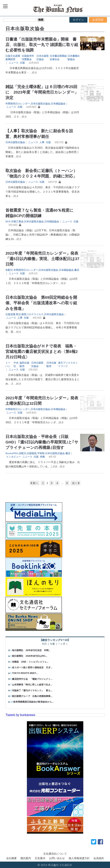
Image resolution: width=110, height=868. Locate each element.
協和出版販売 (24, 364)
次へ (75, 483)
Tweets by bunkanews (20, 715)
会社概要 (11, 858)
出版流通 (10, 314)
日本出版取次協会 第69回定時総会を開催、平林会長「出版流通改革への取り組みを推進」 (41, 303)
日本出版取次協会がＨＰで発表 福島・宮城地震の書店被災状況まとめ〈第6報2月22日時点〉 (42, 351)
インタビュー (14, 457)
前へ (35, 483)
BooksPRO (12, 453)
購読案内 (26, 858)
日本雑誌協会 (58, 104)
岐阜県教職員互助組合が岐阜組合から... (33, 702)
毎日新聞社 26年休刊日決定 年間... (31, 650)
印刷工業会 (17, 222)
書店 (77, 270)
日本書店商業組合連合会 (58, 58)
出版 (22, 63)
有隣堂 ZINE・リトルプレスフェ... (30, 662)
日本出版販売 (51, 364)
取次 (18, 314)
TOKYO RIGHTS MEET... (25, 673)
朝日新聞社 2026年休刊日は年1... (30, 656)
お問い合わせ (57, 858)
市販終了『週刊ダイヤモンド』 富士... (32, 691)
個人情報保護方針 (79, 858)
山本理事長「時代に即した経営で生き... (32, 685)
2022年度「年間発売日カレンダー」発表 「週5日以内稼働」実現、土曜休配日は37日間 (44, 259)
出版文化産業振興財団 (13, 58)
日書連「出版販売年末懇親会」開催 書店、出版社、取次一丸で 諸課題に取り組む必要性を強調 (42, 45)
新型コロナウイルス (32, 314)
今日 (44, 644)
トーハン (8, 364)
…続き (33, 72)
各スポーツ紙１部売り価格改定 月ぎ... (32, 668)
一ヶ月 (62, 644)
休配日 (9, 270)
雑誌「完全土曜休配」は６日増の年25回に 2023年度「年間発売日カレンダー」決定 (42, 92)
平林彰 (41, 453)
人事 (42, 142)
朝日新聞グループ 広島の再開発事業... (32, 696)
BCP (8, 222)
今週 (52, 644)
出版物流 (32, 453)
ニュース (14, 63)
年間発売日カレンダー (18, 104)
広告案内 (40, 858)
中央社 (16, 364)
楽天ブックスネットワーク (68, 364)
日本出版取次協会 (43, 58)
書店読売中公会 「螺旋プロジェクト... (32, 679)
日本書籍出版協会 (74, 58)
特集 (42, 457)
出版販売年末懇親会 (28, 58)
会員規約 (99, 858)
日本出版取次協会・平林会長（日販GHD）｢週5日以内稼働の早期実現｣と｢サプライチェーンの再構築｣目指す (42, 442)
